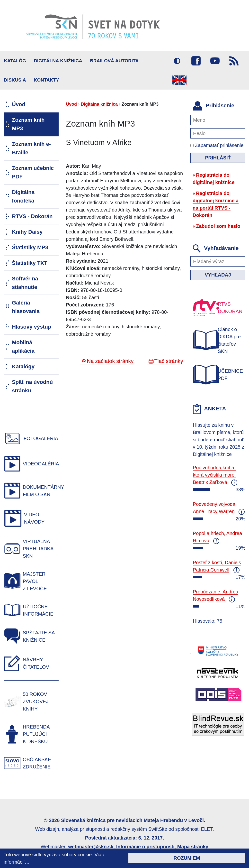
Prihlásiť (218, 158)
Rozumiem (187, 858)
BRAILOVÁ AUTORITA (114, 61)
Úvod (71, 104)
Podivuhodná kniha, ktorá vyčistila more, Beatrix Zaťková (214, 475)
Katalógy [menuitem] (23, 366)
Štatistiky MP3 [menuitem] (30, 247)
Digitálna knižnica (58, 61)
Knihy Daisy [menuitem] (27, 232)
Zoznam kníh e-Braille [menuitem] (31, 148)
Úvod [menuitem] (19, 104)
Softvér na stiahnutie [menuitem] (25, 283)
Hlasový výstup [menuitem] (31, 327)
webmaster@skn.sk (91, 847)
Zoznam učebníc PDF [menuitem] (33, 172)
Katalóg (15, 61)
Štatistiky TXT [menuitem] (30, 263)
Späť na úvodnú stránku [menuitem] (32, 386)
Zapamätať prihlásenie (217, 145)
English (179, 80)
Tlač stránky (169, 361)
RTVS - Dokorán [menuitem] (32, 216)
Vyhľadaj (218, 275)
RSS (234, 61)
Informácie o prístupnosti (145, 847)
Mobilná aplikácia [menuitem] (23, 347)
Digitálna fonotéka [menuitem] (23, 196)
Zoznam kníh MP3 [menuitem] (28, 124)
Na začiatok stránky (110, 361)
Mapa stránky (193, 847)
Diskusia (15, 80)
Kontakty (46, 80)
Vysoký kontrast (177, 61)
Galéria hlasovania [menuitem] (26, 307)
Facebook (196, 61)
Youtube (215, 61)
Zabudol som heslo (218, 226)
